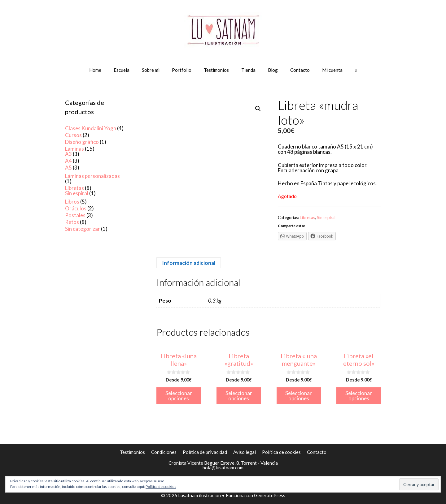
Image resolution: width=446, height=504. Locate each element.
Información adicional (189, 263)
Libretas (307, 218)
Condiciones (164, 452)
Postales (75, 215)
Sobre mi (151, 70)
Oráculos (76, 208)
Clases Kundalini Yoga (91, 128)
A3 (68, 154)
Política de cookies (281, 452)
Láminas (74, 149)
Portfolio (182, 70)
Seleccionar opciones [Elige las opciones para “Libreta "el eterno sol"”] (359, 396)
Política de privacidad (205, 452)
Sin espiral (326, 218)
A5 (68, 168)
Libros (72, 202)
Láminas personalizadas (92, 176)
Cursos (73, 135)
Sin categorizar (83, 229)
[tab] (189, 263)
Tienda (248, 70)
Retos (72, 222)
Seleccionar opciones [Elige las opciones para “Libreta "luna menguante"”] (299, 396)
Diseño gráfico (82, 142)
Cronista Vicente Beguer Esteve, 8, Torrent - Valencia (223, 463)
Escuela (122, 70)
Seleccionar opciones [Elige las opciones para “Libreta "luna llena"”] (179, 396)
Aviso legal (245, 452)
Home (95, 70)
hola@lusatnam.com (223, 467)
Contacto (300, 70)
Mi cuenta (332, 70)
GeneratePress (270, 495)
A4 (68, 161)
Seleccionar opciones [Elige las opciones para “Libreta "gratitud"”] (239, 396)
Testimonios (216, 70)
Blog (273, 70)
